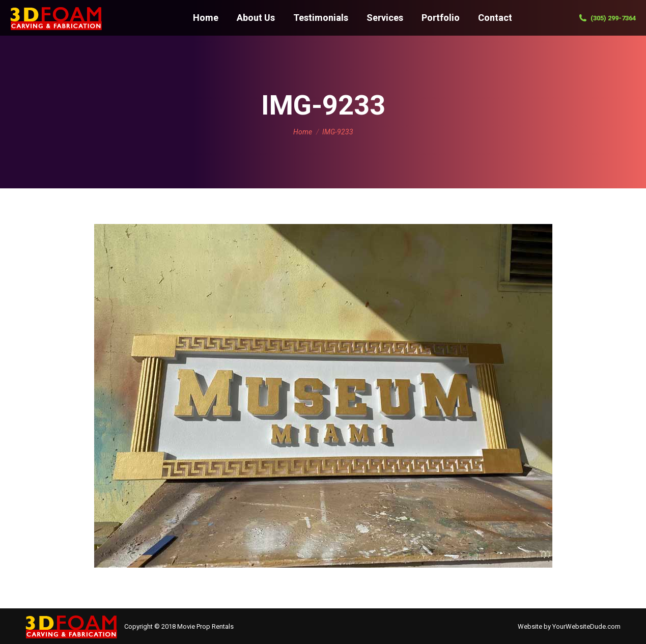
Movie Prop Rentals (205, 626)
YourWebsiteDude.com (586, 626)
